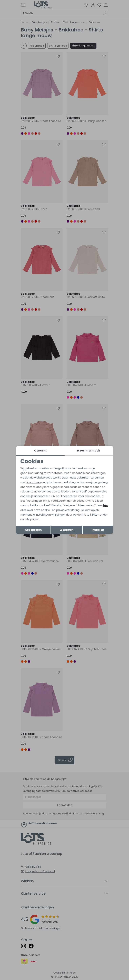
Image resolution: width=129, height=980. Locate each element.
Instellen (98, 530)
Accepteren (33, 530)
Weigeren (67, 530)
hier (106, 505)
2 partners (34, 482)
